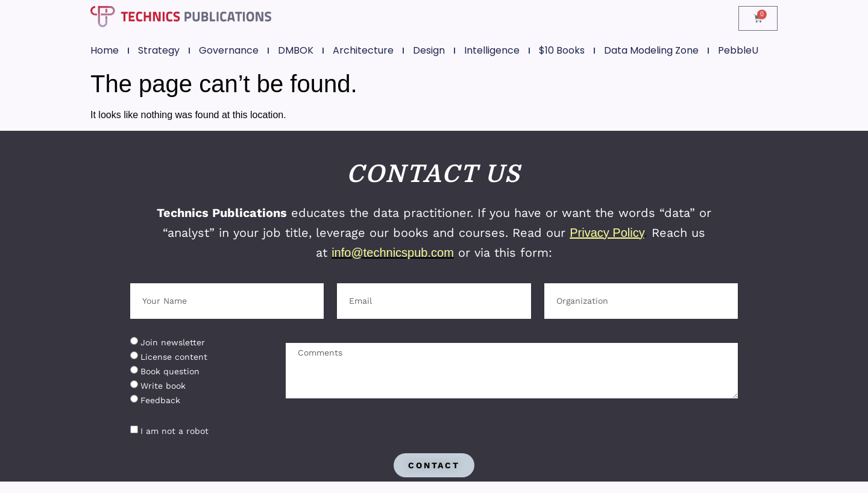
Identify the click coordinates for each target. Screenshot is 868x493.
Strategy (159, 50)
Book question (170, 371)
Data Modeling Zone (651, 50)
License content (174, 357)
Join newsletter (173, 342)
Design (429, 50)
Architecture (363, 50)
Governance (229, 50)
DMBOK (296, 50)
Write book (163, 386)
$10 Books (562, 50)
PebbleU (738, 50)
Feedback (160, 400)
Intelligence (492, 50)
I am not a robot (175, 431)
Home (105, 50)
